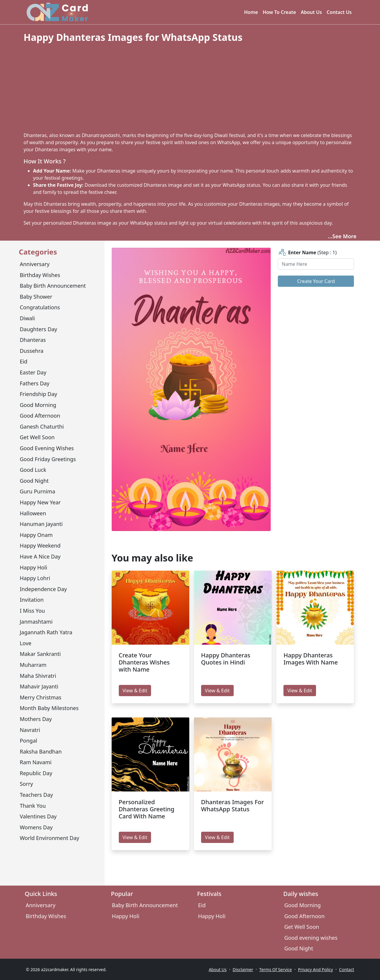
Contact (347, 969)
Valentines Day (38, 816)
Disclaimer (243, 969)
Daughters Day (39, 329)
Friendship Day (39, 394)
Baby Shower (36, 297)
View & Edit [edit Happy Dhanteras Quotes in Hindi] (217, 691)
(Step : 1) (307, 253)
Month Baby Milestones (49, 708)
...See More (342, 236)
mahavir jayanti (39, 686)
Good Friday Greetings (48, 459)
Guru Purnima (38, 491)
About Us (311, 12)
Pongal (29, 741)
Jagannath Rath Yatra (46, 632)
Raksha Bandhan (41, 752)
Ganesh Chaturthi (42, 427)
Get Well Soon (37, 437)
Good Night (34, 481)
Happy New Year (40, 502)
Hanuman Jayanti (41, 524)
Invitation (32, 600)
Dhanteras (33, 340)
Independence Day (43, 589)
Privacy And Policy (315, 969)
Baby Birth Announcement (53, 286)
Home (251, 12)
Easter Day (33, 372)
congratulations (40, 307)
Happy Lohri (35, 578)
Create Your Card (316, 281)
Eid (24, 361)
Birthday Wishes (40, 275)
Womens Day (36, 827)
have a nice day (40, 556)
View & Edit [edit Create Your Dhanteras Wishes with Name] (135, 691)
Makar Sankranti (40, 654)
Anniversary (35, 264)
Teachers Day (36, 795)
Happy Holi (34, 567)
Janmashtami (36, 622)
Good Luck (33, 470)
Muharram (33, 665)
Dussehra (32, 351)
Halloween (33, 513)
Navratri (30, 730)
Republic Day (36, 773)
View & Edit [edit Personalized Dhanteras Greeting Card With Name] (135, 837)
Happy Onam (36, 535)
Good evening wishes (47, 448)
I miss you (32, 611)
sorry (27, 784)
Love (26, 643)
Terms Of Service (275, 969)
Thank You (33, 806)
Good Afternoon (40, 416)
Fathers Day (35, 383)
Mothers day (36, 719)
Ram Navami (36, 762)
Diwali (27, 318)
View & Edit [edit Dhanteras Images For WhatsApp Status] (217, 837)
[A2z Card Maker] (57, 12)
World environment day (50, 838)
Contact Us (339, 12)
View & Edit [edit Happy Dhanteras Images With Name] (300, 691)
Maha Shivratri (38, 676)
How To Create (279, 12)
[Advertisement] (190, 87)
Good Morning (38, 405)
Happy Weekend (40, 545)
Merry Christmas (41, 697)
